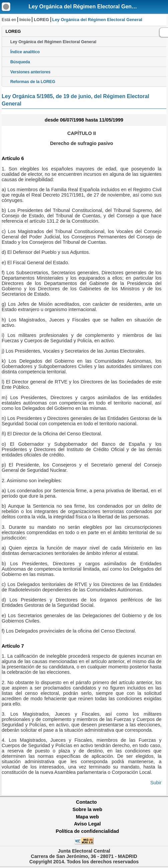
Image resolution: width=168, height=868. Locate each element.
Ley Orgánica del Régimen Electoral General (85, 7)
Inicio (25, 20)
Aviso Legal (87, 824)
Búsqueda (20, 62)
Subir (156, 783)
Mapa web (87, 817)
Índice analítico (25, 52)
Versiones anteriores (30, 72)
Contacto (87, 802)
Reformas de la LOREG (33, 82)
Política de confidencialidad (88, 831)
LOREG (41, 20)
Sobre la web (87, 809)
